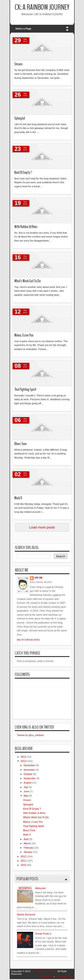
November (29, 770)
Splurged (20, 118)
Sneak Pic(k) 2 (43, 934)
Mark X (18, 498)
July (26, 787)
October (28, 774)
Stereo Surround (26, 915)
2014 (24, 757)
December (29, 765)
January (28, 852)
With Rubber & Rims (26, 227)
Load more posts (42, 527)
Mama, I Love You (24, 335)
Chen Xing (39, 578)
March (27, 843)
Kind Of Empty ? (23, 173)
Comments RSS (64, 977)
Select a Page (23, 29)
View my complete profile (29, 640)
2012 (24, 856)
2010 (24, 865)
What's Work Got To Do (28, 281)
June (26, 791)
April (26, 839)
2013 (24, 761)
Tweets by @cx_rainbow (30, 735)
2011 (24, 861)
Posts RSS (47, 977)
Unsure (18, 64)
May (26, 796)
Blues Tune (20, 444)
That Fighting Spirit (25, 390)
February (29, 848)
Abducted (40, 888)
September (30, 778)
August (28, 783)
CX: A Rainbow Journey (42, 7)
